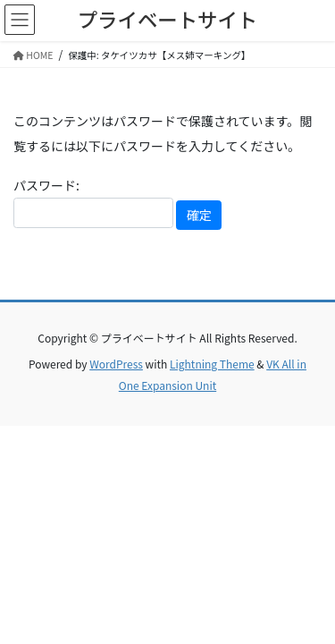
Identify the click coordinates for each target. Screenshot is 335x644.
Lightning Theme (212, 364)
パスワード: (93, 202)
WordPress (116, 364)
